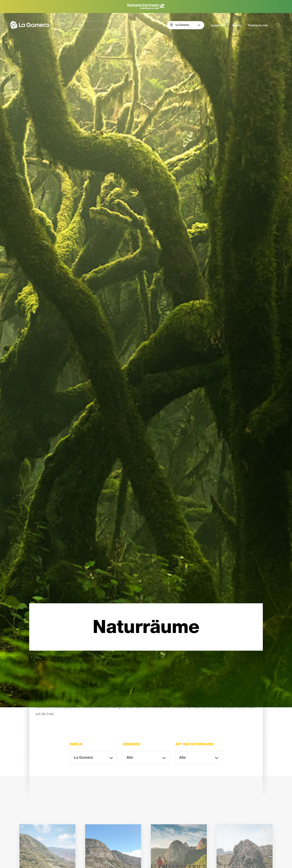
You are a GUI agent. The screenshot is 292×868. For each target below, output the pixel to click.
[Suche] (104, 25)
